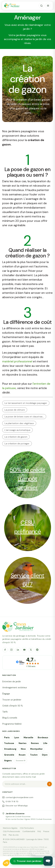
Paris (7, 738)
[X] (31, 650)
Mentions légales (10, 828)
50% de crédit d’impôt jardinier (27, 479)
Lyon (17, 738)
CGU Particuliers (27, 828)
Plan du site (14, 835)
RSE (5, 835)
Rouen (22, 755)
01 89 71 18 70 (10, 802)
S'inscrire (49, 784)
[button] (6, 863)
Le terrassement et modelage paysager (26, 403)
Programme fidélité (12, 724)
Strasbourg (10, 749)
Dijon (45, 755)
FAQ (39, 831)
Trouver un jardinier (12, 700)
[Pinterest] (37, 650)
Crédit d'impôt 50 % (13, 706)
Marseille (28, 738)
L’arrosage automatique (17, 430)
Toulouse (9, 743)
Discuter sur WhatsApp (15, 806)
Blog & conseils (10, 718)
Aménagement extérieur (15, 688)
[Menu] (48, 6)
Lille (45, 743)
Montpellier (36, 749)
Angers (8, 761)
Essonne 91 (21, 761)
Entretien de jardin (12, 682)
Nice (23, 749)
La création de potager (17, 444)
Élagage (6, 694)
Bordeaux (43, 738)
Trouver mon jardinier (27, 861)
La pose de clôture (15, 410)
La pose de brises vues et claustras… (24, 417)
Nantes (23, 743)
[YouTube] (24, 650)
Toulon (34, 755)
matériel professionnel (17, 361)
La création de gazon (16, 437)
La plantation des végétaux (19, 423)
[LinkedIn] (18, 650)
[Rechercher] (42, 6)
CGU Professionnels (12, 831)
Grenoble (9, 755)
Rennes (35, 743)
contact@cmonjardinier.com (18, 797)
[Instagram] (11, 650)
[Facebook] (5, 650)
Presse (46, 831)
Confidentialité (29, 831)
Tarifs (5, 712)
